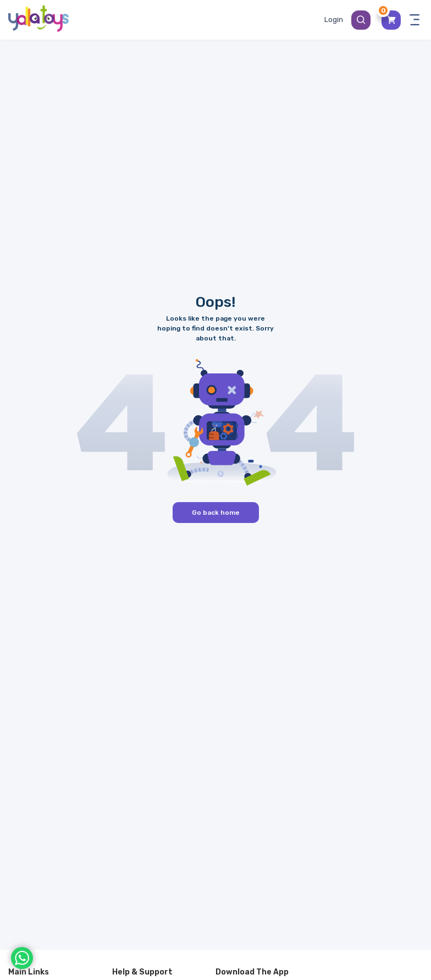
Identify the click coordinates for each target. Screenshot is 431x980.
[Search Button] (361, 20)
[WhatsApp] (22, 958)
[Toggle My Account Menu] (334, 20)
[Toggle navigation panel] (415, 20)
